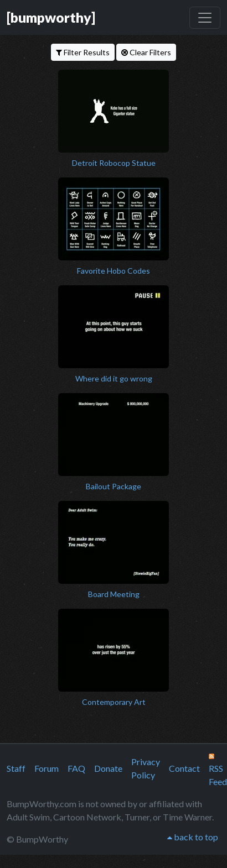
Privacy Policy (146, 768)
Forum (47, 768)
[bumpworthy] (51, 17)
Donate (108, 768)
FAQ (76, 768)
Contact (184, 768)
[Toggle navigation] (205, 18)
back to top (193, 837)
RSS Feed (218, 770)
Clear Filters (146, 52)
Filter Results (83, 52)
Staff (16, 768)
